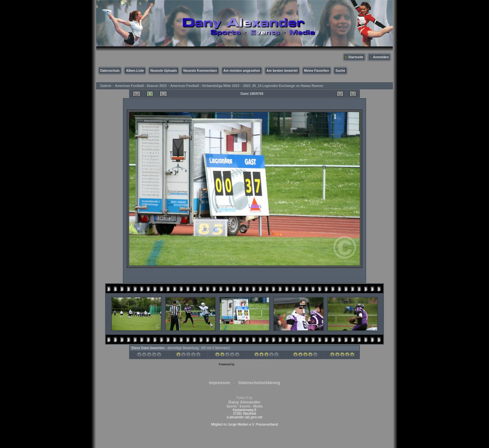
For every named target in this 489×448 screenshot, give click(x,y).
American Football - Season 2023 (141, 86)
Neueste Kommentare (200, 71)
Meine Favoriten (317, 71)
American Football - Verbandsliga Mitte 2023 (205, 86)
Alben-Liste (135, 71)
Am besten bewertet (282, 71)
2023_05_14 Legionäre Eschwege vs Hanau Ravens (283, 86)
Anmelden (381, 57)
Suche (340, 71)
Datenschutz (110, 71)
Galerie (106, 86)
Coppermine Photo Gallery (253, 364)
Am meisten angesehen (242, 71)
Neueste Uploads (164, 71)
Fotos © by (244, 402)
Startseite (356, 57)
